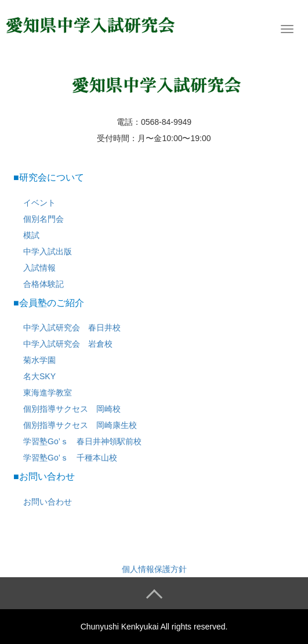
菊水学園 (39, 360)
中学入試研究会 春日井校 (72, 328)
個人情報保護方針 (154, 569)
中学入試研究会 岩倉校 (68, 344)
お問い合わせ (48, 502)
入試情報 (39, 268)
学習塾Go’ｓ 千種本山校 (70, 458)
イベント (39, 203)
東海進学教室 (48, 393)
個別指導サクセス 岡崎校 (72, 409)
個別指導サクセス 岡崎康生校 (80, 425)
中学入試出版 (48, 251)
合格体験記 (44, 284)
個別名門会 (44, 219)
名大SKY (39, 376)
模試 (31, 235)
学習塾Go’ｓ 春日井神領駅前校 (82, 441)
